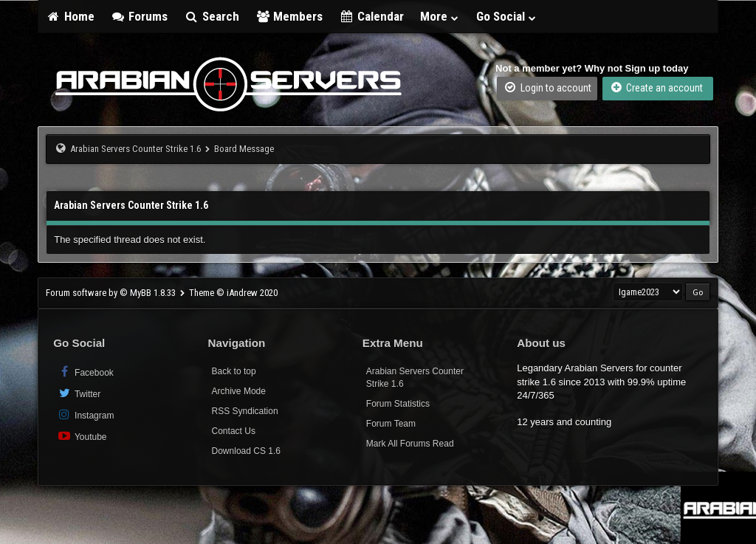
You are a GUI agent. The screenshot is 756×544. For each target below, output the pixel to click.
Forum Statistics (398, 404)
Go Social (507, 16)
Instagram (85, 414)
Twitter (79, 393)
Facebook (85, 372)
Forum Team (391, 424)
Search (212, 16)
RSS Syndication (245, 411)
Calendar (371, 16)
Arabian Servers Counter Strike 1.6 (135, 149)
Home (70, 16)
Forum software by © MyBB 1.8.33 (111, 293)
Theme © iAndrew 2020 (233, 293)
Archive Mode (239, 391)
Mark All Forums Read (410, 444)
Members (289, 16)
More (440, 16)
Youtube (82, 436)
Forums (140, 16)
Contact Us (234, 431)
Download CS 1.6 (246, 451)
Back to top (234, 371)
